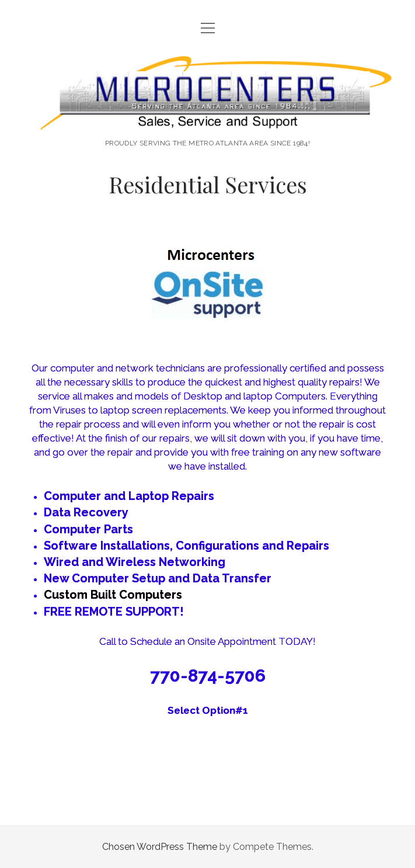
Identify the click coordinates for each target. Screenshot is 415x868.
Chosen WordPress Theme (160, 847)
